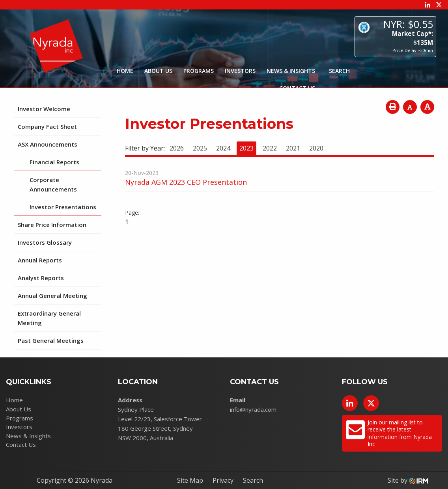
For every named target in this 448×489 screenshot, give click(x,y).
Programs (199, 71)
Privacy (223, 480)
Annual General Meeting (52, 296)
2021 (293, 148)
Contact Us (297, 88)
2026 (177, 148)
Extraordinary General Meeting (49, 318)
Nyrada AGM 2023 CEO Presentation (186, 182)
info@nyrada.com (253, 409)
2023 (246, 148)
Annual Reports (40, 260)
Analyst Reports (41, 278)
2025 (200, 148)
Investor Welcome (44, 109)
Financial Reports (54, 162)
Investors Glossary (45, 242)
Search (253, 480)
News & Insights (291, 71)
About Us (158, 71)
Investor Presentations (63, 207)
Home (125, 71)
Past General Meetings (51, 340)
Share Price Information (52, 225)
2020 (316, 148)
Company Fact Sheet (47, 126)
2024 (223, 148)
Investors (240, 71)
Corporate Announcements (53, 184)
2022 (270, 148)
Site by (408, 480)
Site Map (190, 480)
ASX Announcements (48, 144)
